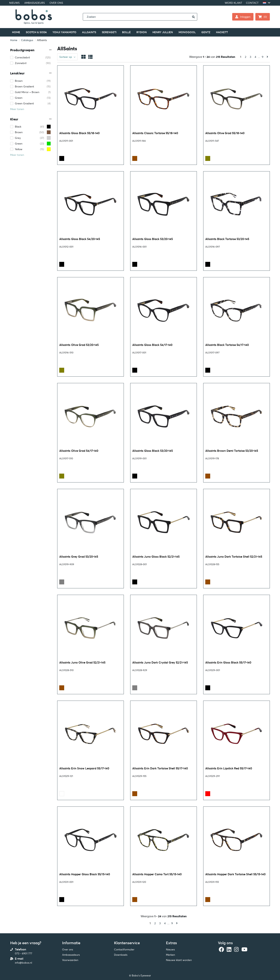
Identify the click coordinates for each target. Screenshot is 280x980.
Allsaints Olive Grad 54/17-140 (79, 451)
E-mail (19, 959)
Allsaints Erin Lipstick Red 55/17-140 (229, 768)
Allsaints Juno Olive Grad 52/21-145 (82, 662)
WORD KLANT (233, 3)
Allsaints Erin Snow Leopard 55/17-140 (84, 768)
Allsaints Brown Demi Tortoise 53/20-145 (232, 451)
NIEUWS (14, 3)
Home (14, 40)
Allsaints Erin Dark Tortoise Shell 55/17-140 (160, 768)
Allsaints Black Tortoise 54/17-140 (227, 345)
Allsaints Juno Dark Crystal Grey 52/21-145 (160, 662)
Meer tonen (17, 109)
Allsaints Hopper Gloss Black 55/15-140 (85, 874)
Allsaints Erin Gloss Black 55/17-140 (228, 662)
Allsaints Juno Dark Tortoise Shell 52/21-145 (234, 557)
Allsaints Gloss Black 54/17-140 (152, 345)
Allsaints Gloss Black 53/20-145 (153, 239)
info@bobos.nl (23, 963)
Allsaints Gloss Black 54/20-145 (80, 239)
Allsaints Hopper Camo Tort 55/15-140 (157, 874)
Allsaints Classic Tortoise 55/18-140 (155, 133)
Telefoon (21, 949)
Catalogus (27, 40)
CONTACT (252, 3)
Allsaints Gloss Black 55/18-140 (79, 133)
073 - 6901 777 (24, 953)
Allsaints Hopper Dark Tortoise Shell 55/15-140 (235, 874)
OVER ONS (56, 3)
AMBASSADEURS (35, 3)
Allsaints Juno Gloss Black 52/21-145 (156, 557)
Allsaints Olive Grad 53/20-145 (79, 345)
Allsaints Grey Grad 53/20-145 (79, 557)
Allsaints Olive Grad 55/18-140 (225, 133)
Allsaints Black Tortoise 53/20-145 (227, 239)
